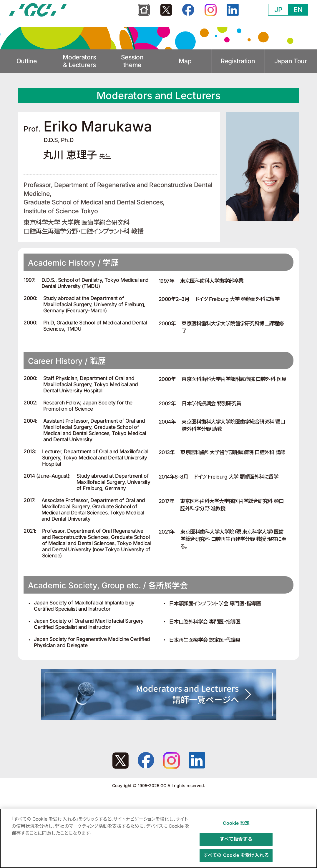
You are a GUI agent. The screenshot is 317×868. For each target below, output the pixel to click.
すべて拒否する (236, 842)
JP (278, 10)
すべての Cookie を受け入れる (236, 858)
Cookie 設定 (236, 826)
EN (298, 10)
